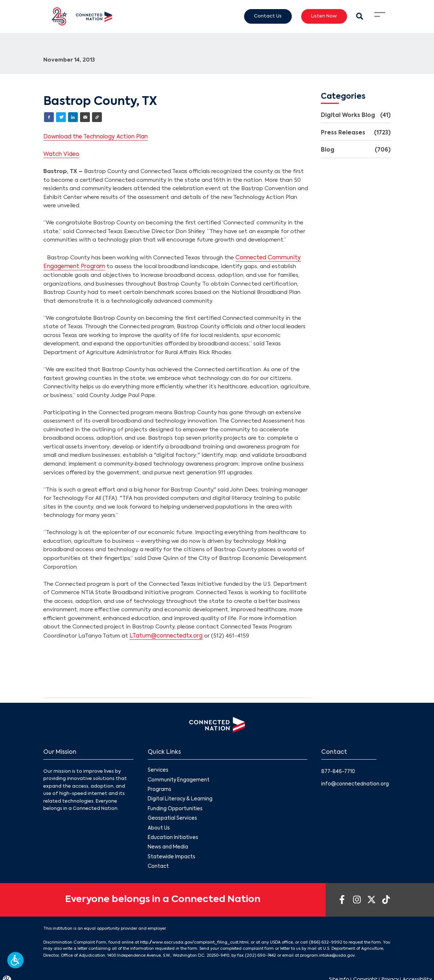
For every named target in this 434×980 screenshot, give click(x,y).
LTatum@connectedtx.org (165, 634)
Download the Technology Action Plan (95, 136)
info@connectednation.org (355, 781)
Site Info (339, 973)
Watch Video (61, 153)
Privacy (390, 973)
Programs (159, 787)
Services (157, 768)
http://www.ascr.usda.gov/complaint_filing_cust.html (193, 936)
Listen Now (324, 16)
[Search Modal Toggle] (360, 16)
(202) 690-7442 (259, 949)
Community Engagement (178, 777)
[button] (15, 960)
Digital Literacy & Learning (179, 796)
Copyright (365, 973)
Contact (158, 861)
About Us (159, 824)
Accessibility (417, 973)
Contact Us (268, 16)
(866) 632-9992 (322, 936)
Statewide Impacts (171, 852)
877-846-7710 (338, 769)
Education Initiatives (172, 833)
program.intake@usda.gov (325, 949)
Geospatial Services (171, 814)
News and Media (167, 842)
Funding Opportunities (175, 805)
